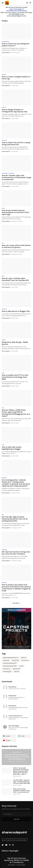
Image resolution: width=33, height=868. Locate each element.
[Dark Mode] (27, 3)
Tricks (6, 660)
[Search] (31, 3)
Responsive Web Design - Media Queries (15, 343)
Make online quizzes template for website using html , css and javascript (21, 791)
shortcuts (7, 669)
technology (7, 672)
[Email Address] (16, 814)
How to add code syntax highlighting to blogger (12, 448)
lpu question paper (10, 666)
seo (21, 666)
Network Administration (11, 658)
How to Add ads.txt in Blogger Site (16, 311)
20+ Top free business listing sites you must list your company (16, 553)
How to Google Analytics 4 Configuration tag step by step (14, 111)
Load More (16, 603)
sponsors (17, 669)
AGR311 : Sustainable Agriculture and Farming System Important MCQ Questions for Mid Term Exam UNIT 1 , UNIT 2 (21, 771)
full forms (25, 660)
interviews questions (10, 663)
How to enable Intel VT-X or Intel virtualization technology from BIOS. (15, 377)
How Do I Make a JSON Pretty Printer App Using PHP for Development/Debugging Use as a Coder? (16, 413)
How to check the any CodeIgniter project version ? (16, 45)
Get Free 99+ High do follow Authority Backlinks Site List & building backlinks (15, 519)
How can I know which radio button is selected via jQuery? (16, 246)
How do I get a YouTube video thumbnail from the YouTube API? (15, 279)
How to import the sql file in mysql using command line (16, 144)
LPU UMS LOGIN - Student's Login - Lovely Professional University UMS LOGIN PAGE (22, 782)
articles (15, 660)
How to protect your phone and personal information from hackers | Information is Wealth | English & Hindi (16, 588)
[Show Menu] (2, 3)
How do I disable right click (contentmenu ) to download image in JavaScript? (16, 177)
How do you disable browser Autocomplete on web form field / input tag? (16, 212)
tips (17, 672)
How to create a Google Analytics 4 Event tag (16, 78)
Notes (24, 658)
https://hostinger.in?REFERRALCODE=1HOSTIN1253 (16, 10)
